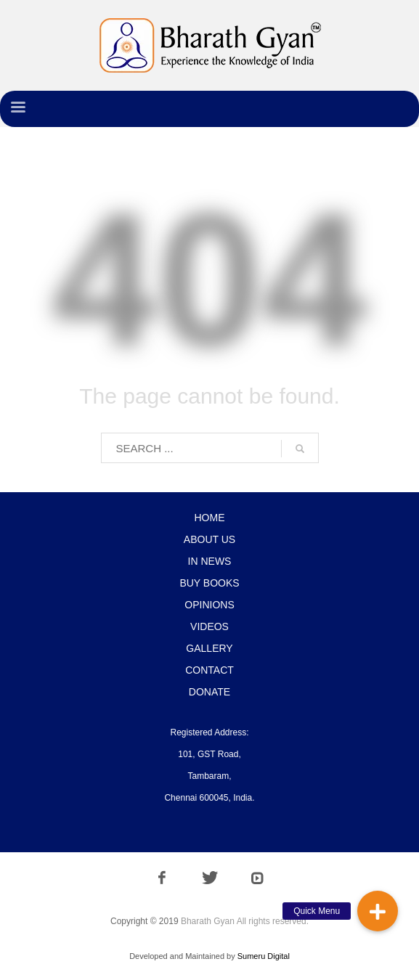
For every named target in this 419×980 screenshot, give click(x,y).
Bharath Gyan (208, 921)
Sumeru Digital (264, 956)
